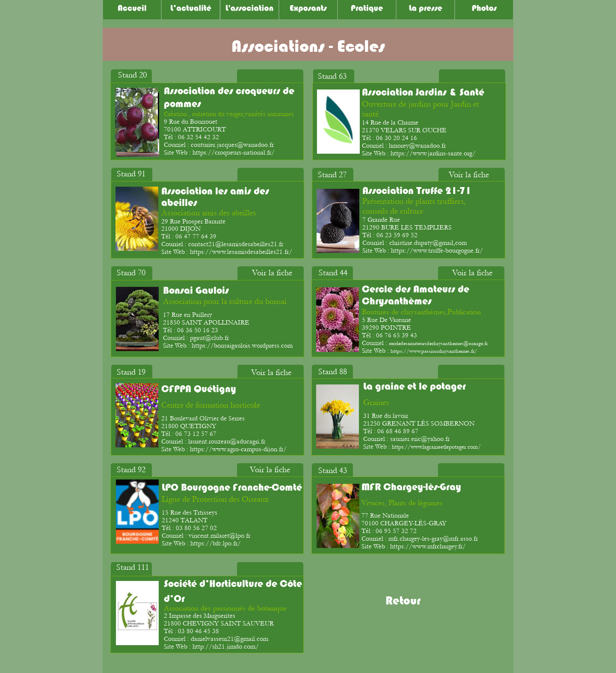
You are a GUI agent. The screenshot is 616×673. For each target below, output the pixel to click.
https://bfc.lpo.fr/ (216, 543)
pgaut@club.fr (209, 338)
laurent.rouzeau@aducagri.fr (227, 441)
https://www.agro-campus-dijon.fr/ (238, 449)
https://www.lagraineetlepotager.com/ (436, 447)
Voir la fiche (273, 80)
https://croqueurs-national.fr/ (234, 152)
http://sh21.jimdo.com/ (226, 646)
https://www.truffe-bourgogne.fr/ (437, 250)
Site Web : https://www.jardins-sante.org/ (419, 153)
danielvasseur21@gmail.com (230, 639)
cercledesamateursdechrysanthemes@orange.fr (438, 343)
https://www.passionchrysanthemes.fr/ (434, 351)
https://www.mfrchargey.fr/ (428, 546)
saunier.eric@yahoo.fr (420, 439)
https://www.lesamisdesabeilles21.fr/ (241, 252)
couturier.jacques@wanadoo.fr (232, 145)
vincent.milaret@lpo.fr (219, 536)
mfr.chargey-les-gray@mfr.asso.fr (433, 539)
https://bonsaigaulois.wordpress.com (242, 345)
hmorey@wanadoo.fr (417, 146)
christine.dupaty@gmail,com (428, 243)
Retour (403, 601)
